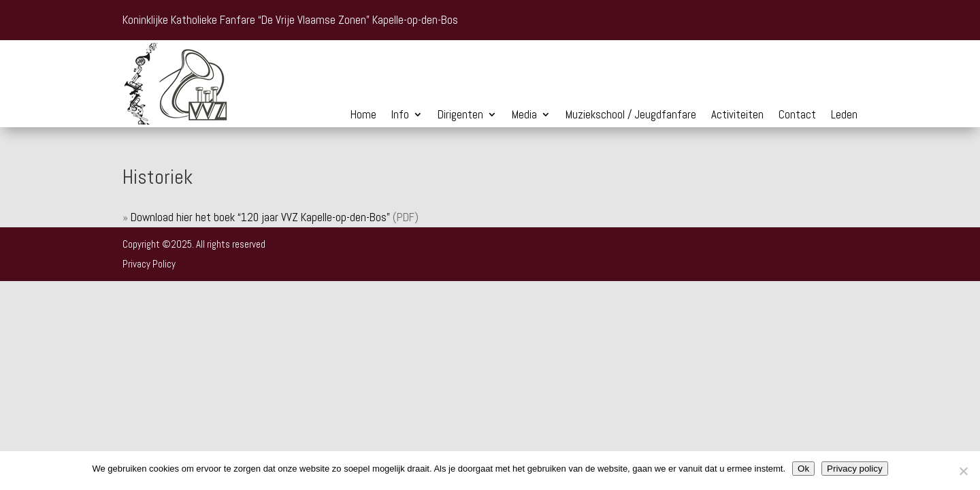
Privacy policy (854, 469)
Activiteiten (737, 116)
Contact (797, 116)
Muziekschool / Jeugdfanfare (631, 116)
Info (400, 116)
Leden (844, 116)
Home (363, 116)
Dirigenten (460, 116)
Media (524, 116)
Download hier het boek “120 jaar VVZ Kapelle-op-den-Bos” (260, 217)
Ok (803, 469)
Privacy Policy (149, 264)
